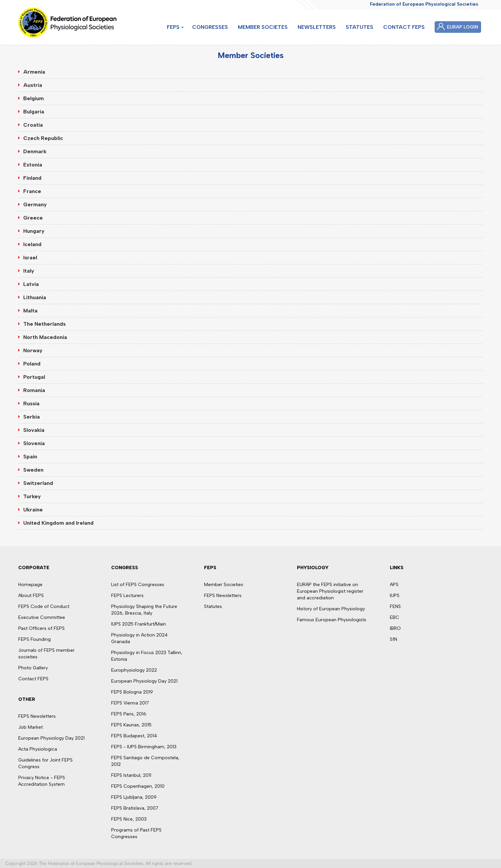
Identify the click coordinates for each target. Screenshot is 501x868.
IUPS (395, 596)
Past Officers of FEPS (41, 628)
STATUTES (359, 27)
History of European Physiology (331, 609)
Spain (30, 457)
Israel (30, 258)
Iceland (32, 244)
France (32, 191)
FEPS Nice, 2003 (129, 819)
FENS (395, 606)
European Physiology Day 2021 (51, 738)
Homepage (30, 585)
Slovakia (34, 430)
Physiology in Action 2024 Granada (139, 638)
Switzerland (38, 483)
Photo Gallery (33, 668)
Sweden (33, 470)
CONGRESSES (210, 27)
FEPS (173, 27)
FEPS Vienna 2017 (130, 703)
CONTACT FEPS (404, 27)
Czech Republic (43, 138)
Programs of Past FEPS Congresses (136, 833)
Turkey (32, 496)
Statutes (213, 606)
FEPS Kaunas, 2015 (131, 725)
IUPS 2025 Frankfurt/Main (139, 624)
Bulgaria (34, 112)
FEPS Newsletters (37, 716)
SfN (394, 639)
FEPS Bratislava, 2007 (135, 808)
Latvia (31, 284)
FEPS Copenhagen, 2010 (138, 786)
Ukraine (33, 510)
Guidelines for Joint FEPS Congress (45, 763)
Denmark (35, 151)
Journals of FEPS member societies (46, 654)
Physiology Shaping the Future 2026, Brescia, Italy (144, 610)
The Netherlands (44, 324)
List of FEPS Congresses (138, 585)
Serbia (32, 417)
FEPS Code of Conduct (44, 606)
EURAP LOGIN (463, 27)
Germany (35, 204)
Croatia (33, 125)
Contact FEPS (33, 679)
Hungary (34, 231)
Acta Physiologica (38, 749)
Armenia (34, 72)
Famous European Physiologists (332, 620)
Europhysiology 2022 (134, 670)
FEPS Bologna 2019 (132, 692)
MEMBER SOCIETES (263, 27)
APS (394, 585)
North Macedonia (45, 337)
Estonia (33, 165)
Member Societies (224, 585)
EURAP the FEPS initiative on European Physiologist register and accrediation (330, 591)
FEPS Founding (35, 639)
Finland (32, 178)
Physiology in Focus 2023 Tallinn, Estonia (147, 656)
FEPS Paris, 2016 (129, 714)
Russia (31, 403)
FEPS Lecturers (127, 596)
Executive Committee (42, 617)
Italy (29, 271)
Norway (33, 350)
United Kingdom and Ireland (58, 523)
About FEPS (31, 596)
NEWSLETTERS (317, 27)
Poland (32, 364)
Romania (34, 390)
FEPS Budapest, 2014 (134, 736)
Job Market (31, 727)
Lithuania (35, 297)
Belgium (34, 98)
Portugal (34, 377)
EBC (394, 617)
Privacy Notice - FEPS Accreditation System (42, 781)
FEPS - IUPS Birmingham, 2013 (144, 747)
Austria (33, 85)
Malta (30, 311)
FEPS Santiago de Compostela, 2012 (145, 761)
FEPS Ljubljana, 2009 (134, 797)
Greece (33, 218)
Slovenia (34, 443)
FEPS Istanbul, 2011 (131, 775)
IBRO (395, 628)
